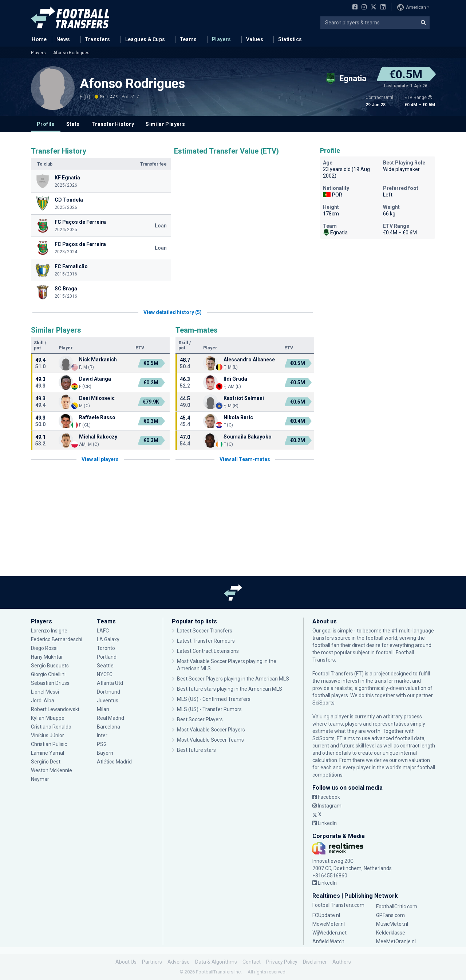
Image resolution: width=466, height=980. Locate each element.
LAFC (103, 631)
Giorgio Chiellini (48, 674)
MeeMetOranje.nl (396, 941)
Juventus (108, 701)
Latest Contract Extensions (208, 651)
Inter (102, 735)
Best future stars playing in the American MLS (230, 689)
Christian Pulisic (49, 744)
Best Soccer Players (200, 719)
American (412, 7)
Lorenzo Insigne (49, 631)
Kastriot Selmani (244, 398)
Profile (46, 124)
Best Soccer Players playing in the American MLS (233, 679)
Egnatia (335, 233)
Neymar (40, 779)
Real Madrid (110, 718)
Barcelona (108, 727)
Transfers (98, 39)
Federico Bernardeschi (57, 639)
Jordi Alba (43, 701)
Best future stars (196, 750)
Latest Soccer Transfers (205, 631)
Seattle (105, 666)
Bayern (105, 753)
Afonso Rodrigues (71, 53)
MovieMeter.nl (329, 924)
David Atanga (95, 379)
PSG (102, 744)
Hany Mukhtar (47, 657)
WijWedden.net (329, 933)
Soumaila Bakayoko (248, 437)
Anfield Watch (328, 941)
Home (37, 39)
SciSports (323, 703)
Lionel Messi (46, 692)
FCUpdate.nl (326, 915)
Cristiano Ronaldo (51, 727)
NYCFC (105, 674)
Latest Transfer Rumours (206, 641)
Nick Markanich (98, 360)
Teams (189, 39)
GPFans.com (390, 915)
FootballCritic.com (397, 906)
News (63, 39)
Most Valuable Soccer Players (211, 730)
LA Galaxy (108, 639)
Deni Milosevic (97, 398)
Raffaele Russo (97, 417)
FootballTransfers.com (338, 905)
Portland (107, 657)
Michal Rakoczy (98, 437)
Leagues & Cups (145, 39)
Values (255, 39)
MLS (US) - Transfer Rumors (209, 709)
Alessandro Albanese (249, 360)
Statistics (290, 39)
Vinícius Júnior (48, 735)
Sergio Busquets (50, 666)
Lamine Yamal (48, 753)
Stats (73, 124)
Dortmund (108, 692)
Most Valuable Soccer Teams (210, 740)
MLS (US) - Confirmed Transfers (214, 699)
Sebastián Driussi (51, 683)
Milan (103, 709)
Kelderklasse (391, 933)
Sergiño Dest (46, 762)
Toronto (106, 648)
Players (222, 39)
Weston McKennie (52, 770)
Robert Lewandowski (55, 709)
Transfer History (113, 124)
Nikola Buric (238, 417)
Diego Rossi (44, 648)
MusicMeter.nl (392, 924)
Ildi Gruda (235, 379)
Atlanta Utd (110, 683)
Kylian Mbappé (48, 718)
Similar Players (165, 124)
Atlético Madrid (114, 762)
